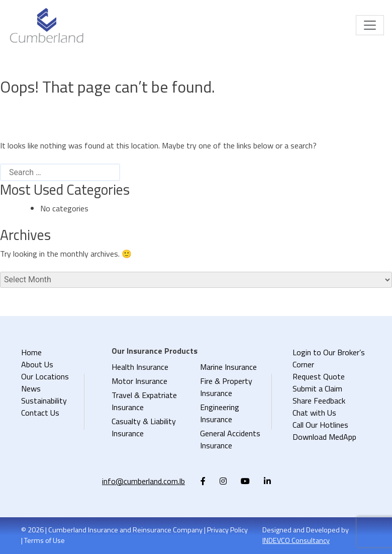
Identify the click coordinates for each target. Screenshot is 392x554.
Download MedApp (324, 437)
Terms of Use (44, 540)
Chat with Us (314, 413)
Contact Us (40, 413)
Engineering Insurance (220, 413)
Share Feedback (319, 401)
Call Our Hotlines (320, 425)
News (31, 388)
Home (31, 352)
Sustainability (44, 401)
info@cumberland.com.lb (143, 481)
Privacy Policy (227, 530)
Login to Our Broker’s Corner (329, 358)
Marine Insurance (228, 367)
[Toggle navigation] (370, 25)
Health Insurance (140, 367)
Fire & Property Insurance (226, 387)
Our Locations (45, 376)
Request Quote (319, 376)
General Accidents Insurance (230, 439)
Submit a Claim (317, 388)
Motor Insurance (139, 381)
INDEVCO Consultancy (296, 540)
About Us (37, 364)
